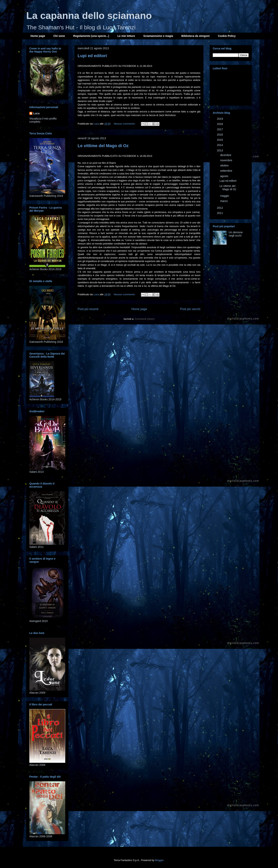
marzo (224, 201)
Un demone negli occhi (236, 234)
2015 (220, 140)
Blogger (159, 860)
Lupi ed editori (92, 56)
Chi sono (59, 36)
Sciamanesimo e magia (158, 36)
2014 (220, 145)
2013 (220, 150)
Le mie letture (126, 36)
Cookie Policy (227, 36)
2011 (220, 213)
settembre (226, 171)
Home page (38, 36)
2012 (220, 208)
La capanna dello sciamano (89, 16)
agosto (225, 176)
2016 (220, 135)
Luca (36, 113)
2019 (220, 119)
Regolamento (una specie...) (91, 36)
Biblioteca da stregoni (195, 36)
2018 (220, 124)
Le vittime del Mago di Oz (103, 146)
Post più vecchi (190, 309)
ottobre (225, 165)
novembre (226, 160)
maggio (225, 196)
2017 (220, 129)
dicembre (226, 155)
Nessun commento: (125, 124)
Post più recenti (88, 309)
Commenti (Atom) (145, 319)
